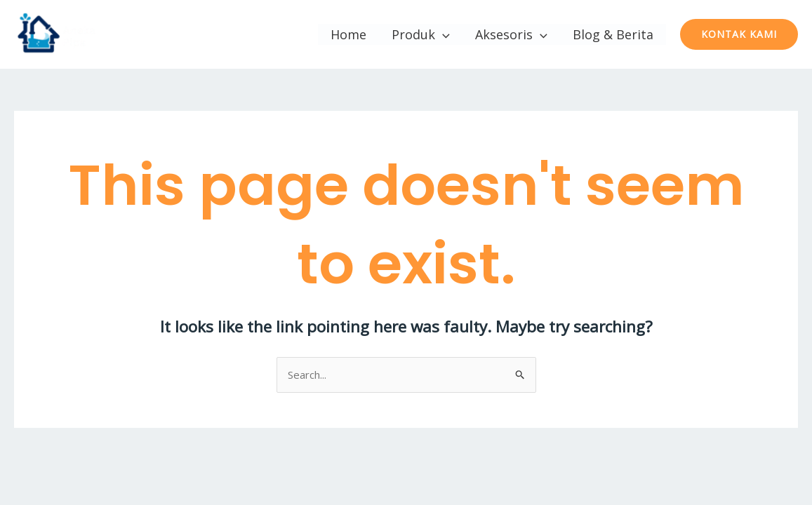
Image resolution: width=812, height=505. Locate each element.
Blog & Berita (613, 34)
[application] (442, 34)
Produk (421, 34)
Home (348, 34)
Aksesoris (511, 34)
